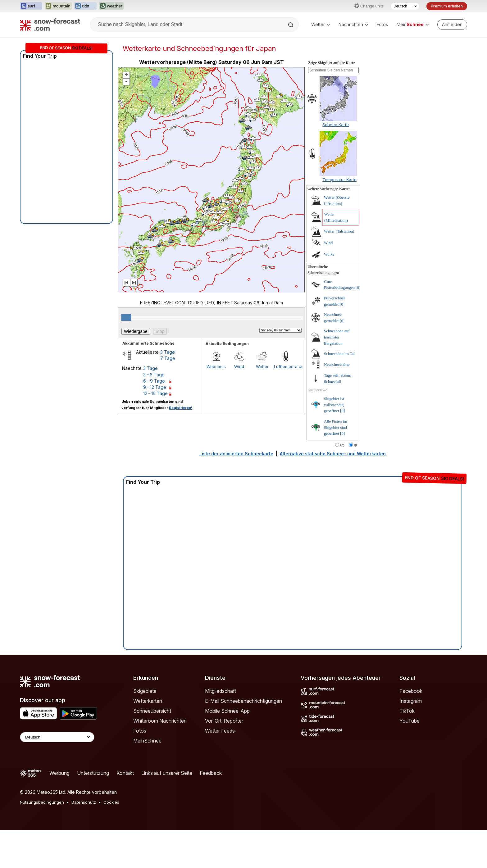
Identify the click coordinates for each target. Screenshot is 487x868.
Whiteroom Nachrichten (160, 759)
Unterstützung (93, 811)
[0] (358, 325)
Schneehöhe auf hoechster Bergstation (337, 375)
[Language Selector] (57, 775)
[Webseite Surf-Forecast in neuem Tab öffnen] (31, 6)
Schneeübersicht (152, 749)
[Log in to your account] (452, 25)
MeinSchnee (147, 779)
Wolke (329, 292)
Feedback (211, 811)
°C (342, 484)
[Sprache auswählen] (405, 6)
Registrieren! (181, 446)
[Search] (291, 25)
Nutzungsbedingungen (42, 840)
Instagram (411, 739)
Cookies (111, 840)
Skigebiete (145, 729)
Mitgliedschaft (221, 729)
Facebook (411, 729)
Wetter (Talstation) (339, 269)
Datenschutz (84, 840)
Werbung (59, 811)
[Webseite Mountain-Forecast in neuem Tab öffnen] (58, 6)
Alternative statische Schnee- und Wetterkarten (333, 491)
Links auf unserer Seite (167, 811)
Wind (239, 404)
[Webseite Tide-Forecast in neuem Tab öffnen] (85, 6)
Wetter (321, 24)
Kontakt (125, 811)
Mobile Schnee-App (227, 749)
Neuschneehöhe (337, 402)
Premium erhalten (447, 6)
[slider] (126, 355)
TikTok (407, 749)
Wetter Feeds (220, 769)
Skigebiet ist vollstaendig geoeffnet (334, 443)
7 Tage (168, 396)
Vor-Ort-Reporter (224, 759)
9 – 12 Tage (155, 425)
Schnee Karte (336, 162)
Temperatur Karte (339, 217)
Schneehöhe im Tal (339, 391)
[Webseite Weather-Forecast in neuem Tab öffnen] (111, 6)
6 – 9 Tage (154, 419)
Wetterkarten (148, 739)
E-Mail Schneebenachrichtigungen (243, 739)
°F (355, 484)
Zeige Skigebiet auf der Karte (332, 101)
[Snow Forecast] (50, 25)
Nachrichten (353, 24)
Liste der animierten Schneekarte (236, 491)
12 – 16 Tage (155, 431)
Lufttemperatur (285, 404)
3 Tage (168, 390)
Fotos (382, 24)
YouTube (410, 759)
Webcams (216, 404)
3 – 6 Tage (154, 413)
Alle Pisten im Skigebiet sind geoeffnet (335, 465)
